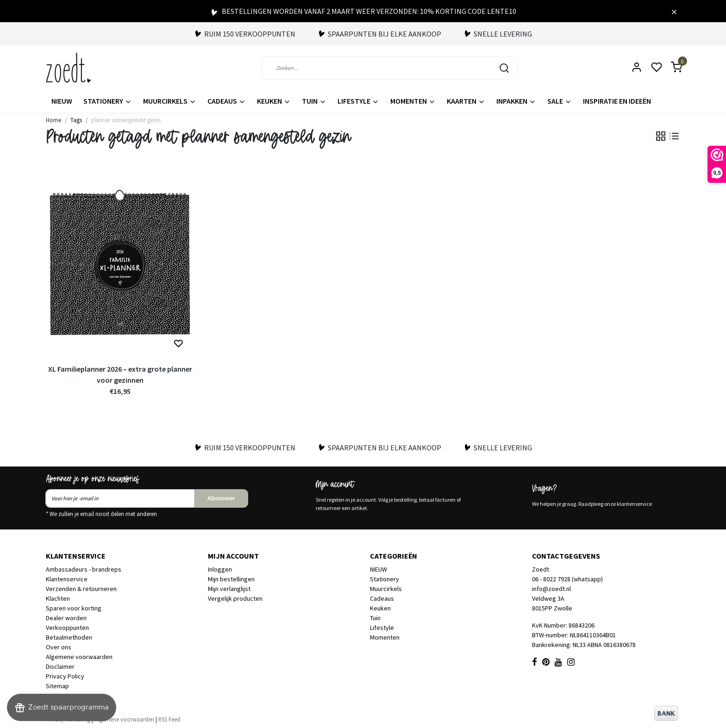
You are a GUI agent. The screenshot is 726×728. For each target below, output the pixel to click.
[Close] (674, 11)
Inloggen (220, 569)
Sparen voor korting (74, 608)
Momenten (413, 101)
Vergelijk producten (235, 598)
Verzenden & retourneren (81, 589)
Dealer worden (66, 618)
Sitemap (57, 686)
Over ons (59, 647)
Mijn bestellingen (231, 579)
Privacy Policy (65, 676)
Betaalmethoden (69, 637)
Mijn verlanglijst (229, 589)
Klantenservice (67, 579)
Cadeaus (227, 101)
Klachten (58, 598)
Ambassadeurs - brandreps (84, 569)
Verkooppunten (67, 628)
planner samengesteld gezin (126, 120)
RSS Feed (169, 719)
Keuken (274, 101)
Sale (560, 101)
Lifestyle (358, 101)
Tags (76, 120)
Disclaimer (60, 666)
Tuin (314, 101)
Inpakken (516, 101)
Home (53, 120)
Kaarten (466, 101)
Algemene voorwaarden (79, 657)
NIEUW (62, 101)
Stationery (108, 101)
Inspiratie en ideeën (617, 101)
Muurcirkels (170, 101)
